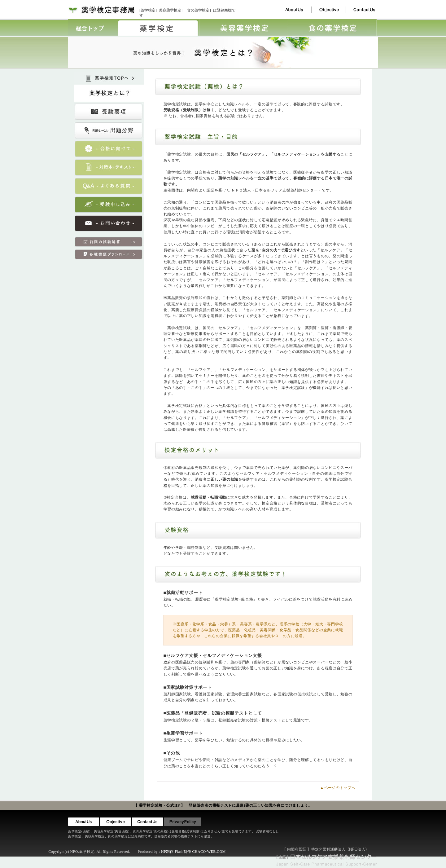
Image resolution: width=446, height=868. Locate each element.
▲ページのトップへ (338, 788)
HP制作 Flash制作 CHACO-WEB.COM (193, 852)
